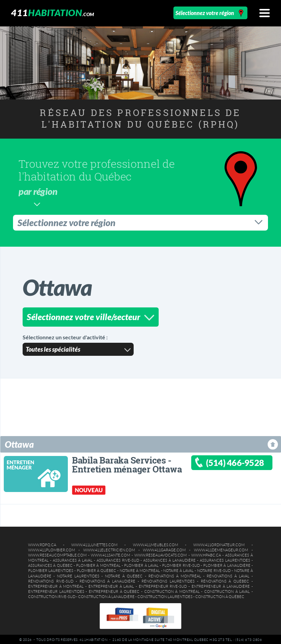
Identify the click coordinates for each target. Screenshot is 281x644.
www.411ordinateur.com (219, 544)
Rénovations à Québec (225, 580)
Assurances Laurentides (225, 559)
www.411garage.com (164, 549)
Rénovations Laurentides (168, 580)
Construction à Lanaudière (106, 596)
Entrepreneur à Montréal (56, 585)
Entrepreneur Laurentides (56, 590)
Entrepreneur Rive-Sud (163, 585)
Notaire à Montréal (140, 570)
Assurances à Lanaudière (169, 559)
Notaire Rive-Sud (214, 570)
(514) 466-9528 (235, 462)
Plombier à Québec (96, 570)
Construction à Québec (220, 596)
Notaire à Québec (124, 575)
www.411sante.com (111, 554)
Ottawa (19, 443)
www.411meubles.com (156, 544)
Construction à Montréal (172, 590)
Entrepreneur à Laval (111, 585)
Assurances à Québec (50, 564)
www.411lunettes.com (94, 544)
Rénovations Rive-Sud (51, 580)
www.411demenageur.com (221, 549)
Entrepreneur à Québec (114, 590)
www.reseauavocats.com (161, 554)
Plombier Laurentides (51, 570)
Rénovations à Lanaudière (108, 580)
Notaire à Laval (178, 570)
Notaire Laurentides (78, 575)
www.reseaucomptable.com (57, 554)
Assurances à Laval (73, 559)
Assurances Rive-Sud (118, 559)
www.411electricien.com (109, 549)
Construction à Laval (227, 590)
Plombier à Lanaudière (227, 564)
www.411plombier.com (52, 549)
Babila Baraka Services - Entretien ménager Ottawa (127, 464)
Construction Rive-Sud (52, 596)
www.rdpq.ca (42, 544)
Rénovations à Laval (228, 575)
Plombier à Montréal (98, 564)
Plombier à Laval (141, 564)
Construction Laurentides (165, 596)
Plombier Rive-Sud (181, 564)
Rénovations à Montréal (175, 575)
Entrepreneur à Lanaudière (221, 585)
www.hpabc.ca (206, 554)
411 (52, 13)
